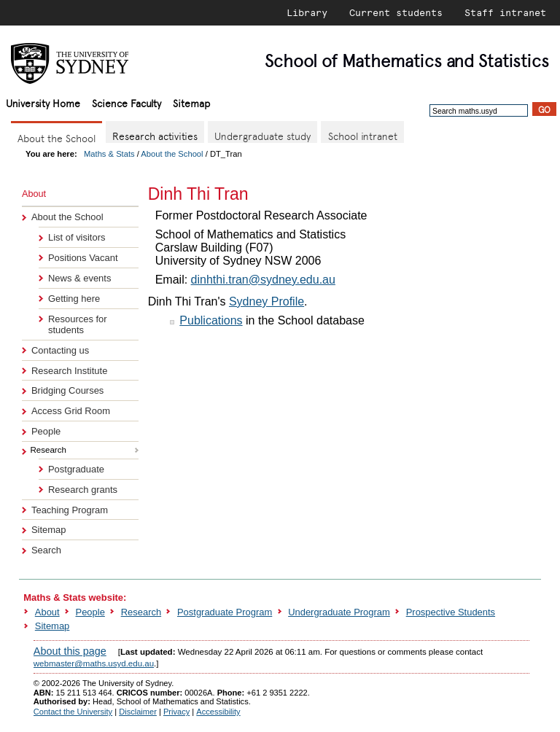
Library (307, 12)
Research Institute (69, 371)
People (46, 431)
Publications (211, 320)
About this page (70, 651)
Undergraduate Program (339, 612)
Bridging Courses (67, 390)
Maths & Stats (109, 154)
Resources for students (78, 324)
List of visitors (77, 237)
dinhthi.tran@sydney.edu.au (263, 280)
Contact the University (73, 712)
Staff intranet (505, 12)
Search (46, 550)
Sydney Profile (267, 301)
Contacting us (60, 350)
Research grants (83, 490)
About (47, 612)
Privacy (176, 712)
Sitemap (191, 102)
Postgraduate (76, 469)
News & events (79, 278)
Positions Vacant (83, 258)
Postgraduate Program (225, 612)
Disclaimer (138, 712)
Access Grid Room (71, 411)
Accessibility (218, 712)
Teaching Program (70, 510)
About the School (172, 154)
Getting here (74, 299)
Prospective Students (451, 612)
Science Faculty (127, 102)
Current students (396, 12)
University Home (43, 102)
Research (141, 612)
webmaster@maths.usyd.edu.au (94, 663)
